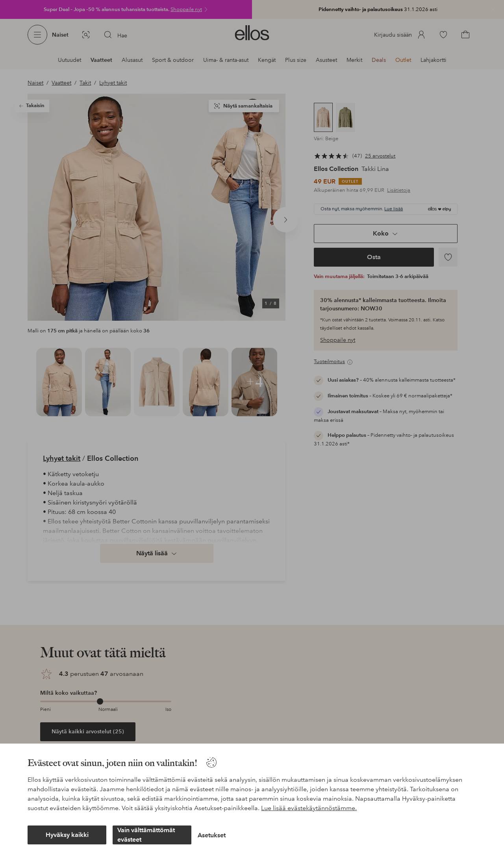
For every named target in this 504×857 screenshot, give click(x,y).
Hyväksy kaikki (67, 835)
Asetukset (212, 835)
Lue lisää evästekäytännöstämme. (309, 808)
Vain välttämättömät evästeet (146, 835)
